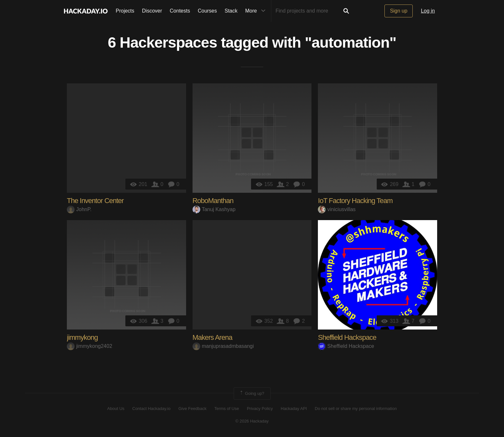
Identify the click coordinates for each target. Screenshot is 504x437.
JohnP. (79, 209)
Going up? (252, 394)
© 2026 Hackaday (252, 421)
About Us (116, 409)
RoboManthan (213, 201)
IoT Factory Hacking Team (355, 201)
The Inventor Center (95, 201)
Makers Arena (212, 337)
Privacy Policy (260, 409)
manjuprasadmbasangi (223, 346)
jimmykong (82, 337)
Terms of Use (227, 409)
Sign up (399, 11)
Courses (207, 11)
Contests (180, 11)
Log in (428, 11)
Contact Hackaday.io (152, 409)
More (257, 11)
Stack (231, 11)
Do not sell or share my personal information (356, 409)
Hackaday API (294, 409)
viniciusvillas (337, 209)
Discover (152, 11)
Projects (125, 11)
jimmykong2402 (90, 346)
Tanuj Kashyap (214, 209)
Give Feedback (192, 409)
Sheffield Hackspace (347, 337)
